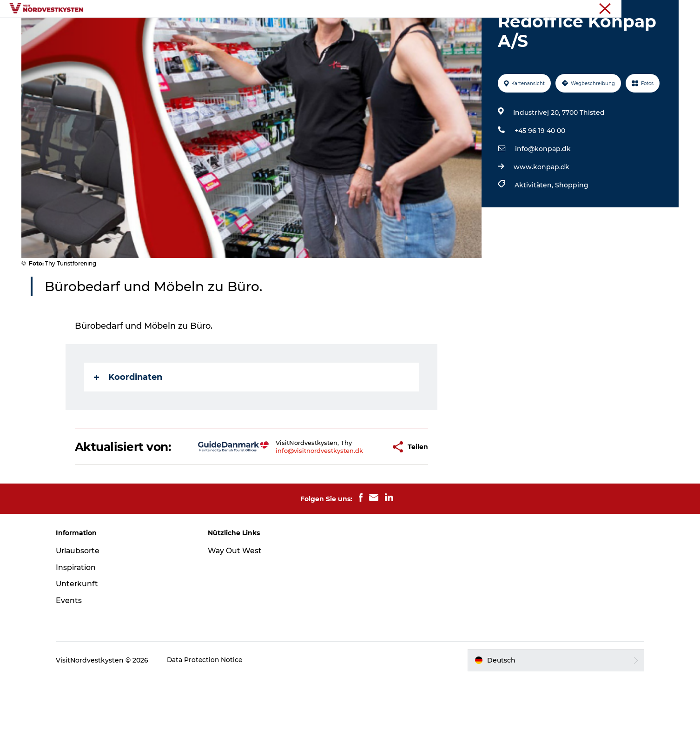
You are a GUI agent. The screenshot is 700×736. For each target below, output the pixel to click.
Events (321, 30)
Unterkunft (366, 30)
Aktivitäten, (534, 229)
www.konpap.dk (541, 211)
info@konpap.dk (542, 193)
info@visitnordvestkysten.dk (290, 502)
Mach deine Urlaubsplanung (449, 30)
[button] (356, 498)
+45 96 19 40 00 (539, 175)
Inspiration (276, 30)
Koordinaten (129, 421)
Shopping (571, 229)
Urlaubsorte (222, 30)
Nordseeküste (659, 9)
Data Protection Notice (211, 718)
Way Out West (238, 608)
